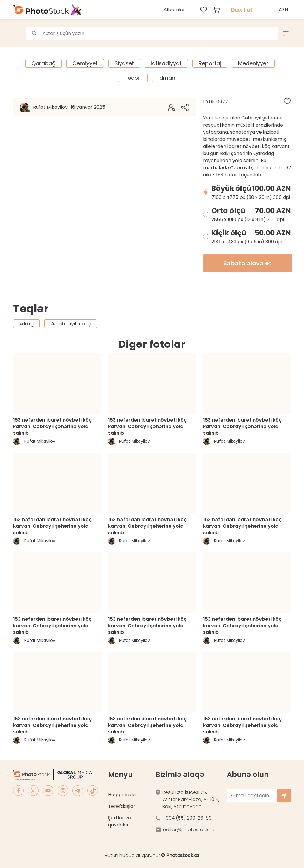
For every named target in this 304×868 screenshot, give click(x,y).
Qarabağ (43, 63)
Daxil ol (241, 10)
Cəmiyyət (85, 63)
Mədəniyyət (253, 63)
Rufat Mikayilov (69, 107)
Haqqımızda (122, 795)
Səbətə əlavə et (247, 263)
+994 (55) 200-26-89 (187, 818)
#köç (26, 324)
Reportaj (210, 63)
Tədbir (133, 78)
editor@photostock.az (189, 830)
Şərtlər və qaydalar (119, 821)
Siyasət (124, 63)
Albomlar (174, 10)
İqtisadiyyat (166, 63)
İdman (167, 78)
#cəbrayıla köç (71, 324)
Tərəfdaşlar (122, 806)
